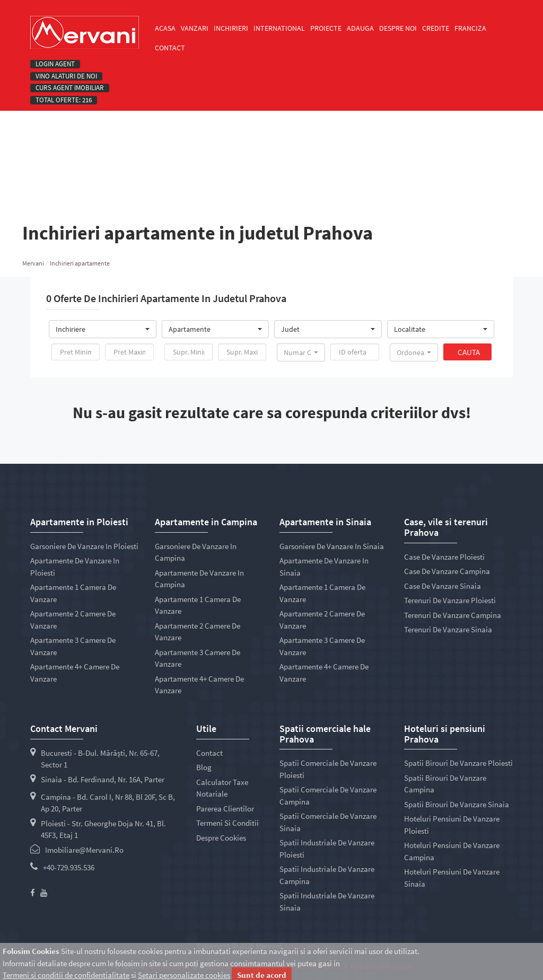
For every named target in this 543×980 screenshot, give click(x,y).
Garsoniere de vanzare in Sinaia (332, 546)
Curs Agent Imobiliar (70, 88)
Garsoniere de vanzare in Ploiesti (84, 546)
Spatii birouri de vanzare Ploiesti (458, 763)
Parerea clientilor (225, 809)
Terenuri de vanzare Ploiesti (450, 600)
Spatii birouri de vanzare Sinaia (457, 804)
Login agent (55, 64)
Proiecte (326, 28)
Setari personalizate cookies (184, 975)
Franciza (470, 28)
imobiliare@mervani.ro (84, 850)
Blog (204, 767)
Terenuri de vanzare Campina (453, 615)
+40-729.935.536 (69, 867)
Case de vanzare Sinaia (443, 586)
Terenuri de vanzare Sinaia (448, 629)
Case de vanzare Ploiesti (444, 557)
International (279, 28)
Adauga (360, 28)
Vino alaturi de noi (66, 76)
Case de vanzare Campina (447, 571)
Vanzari (195, 28)
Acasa (165, 28)
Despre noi (398, 28)
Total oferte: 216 (64, 100)
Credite (436, 28)
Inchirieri (231, 28)
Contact (170, 48)
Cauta (469, 352)
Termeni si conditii (227, 823)
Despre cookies (221, 838)
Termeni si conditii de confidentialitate (66, 975)
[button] (103, 329)
